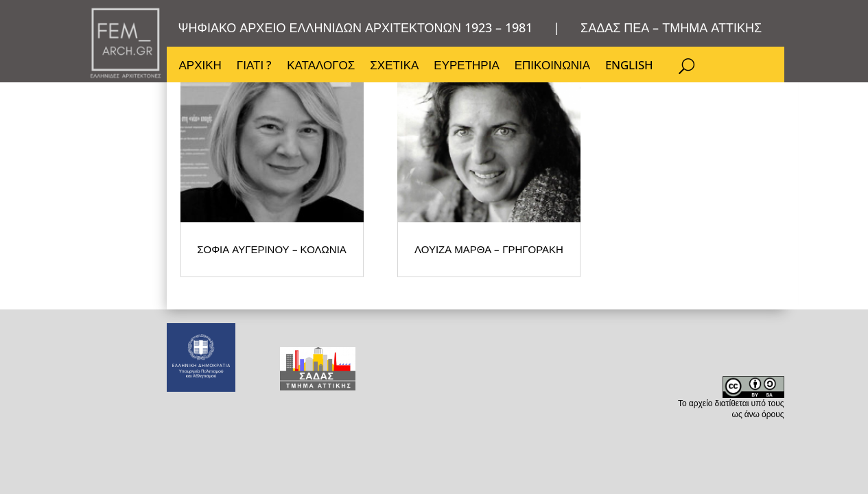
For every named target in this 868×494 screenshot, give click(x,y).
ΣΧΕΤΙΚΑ (396, 69)
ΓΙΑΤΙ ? (255, 69)
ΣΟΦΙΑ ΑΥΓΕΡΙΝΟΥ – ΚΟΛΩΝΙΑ (238, 271)
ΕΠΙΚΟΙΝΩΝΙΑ (556, 69)
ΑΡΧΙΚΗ (200, 69)
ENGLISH (633, 69)
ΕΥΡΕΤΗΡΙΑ (469, 69)
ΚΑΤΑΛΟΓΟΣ (322, 69)
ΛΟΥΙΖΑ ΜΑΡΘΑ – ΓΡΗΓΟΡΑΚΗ (362, 264)
